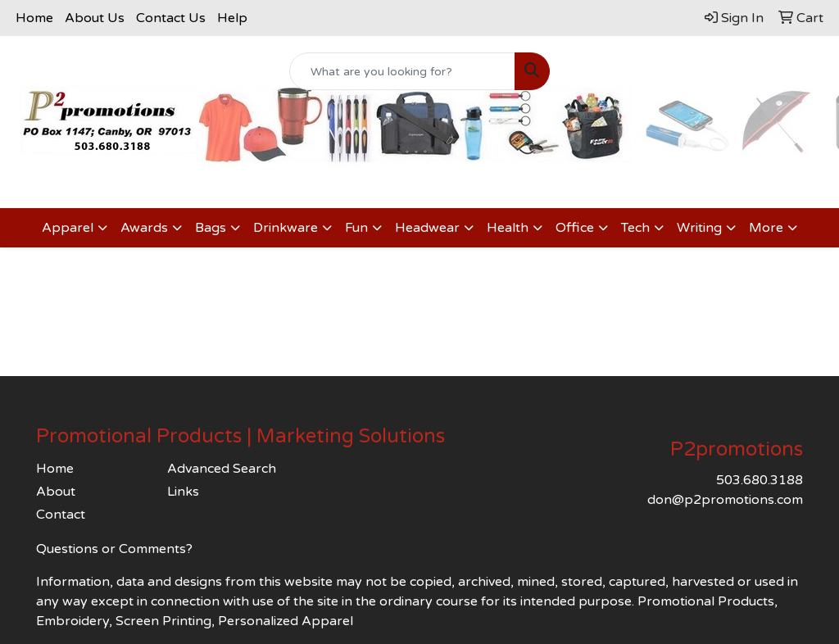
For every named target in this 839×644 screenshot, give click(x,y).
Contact (61, 515)
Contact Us (171, 18)
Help (232, 18)
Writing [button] (699, 228)
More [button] (766, 228)
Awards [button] (144, 228)
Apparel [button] (68, 228)
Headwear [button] (427, 228)
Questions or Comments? (114, 549)
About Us (95, 18)
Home (34, 18)
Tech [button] (635, 228)
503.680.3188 (760, 480)
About (56, 492)
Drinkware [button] (286, 228)
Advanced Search (222, 469)
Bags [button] (211, 228)
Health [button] (508, 228)
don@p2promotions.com (725, 500)
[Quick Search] (402, 71)
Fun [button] (356, 228)
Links (183, 492)
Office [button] (575, 228)
